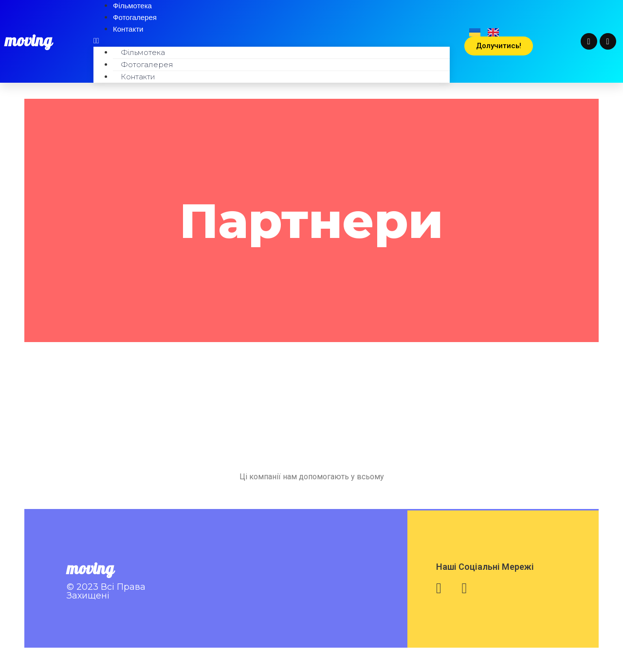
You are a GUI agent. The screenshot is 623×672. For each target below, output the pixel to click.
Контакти (128, 29)
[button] (272, 41)
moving (28, 41)
